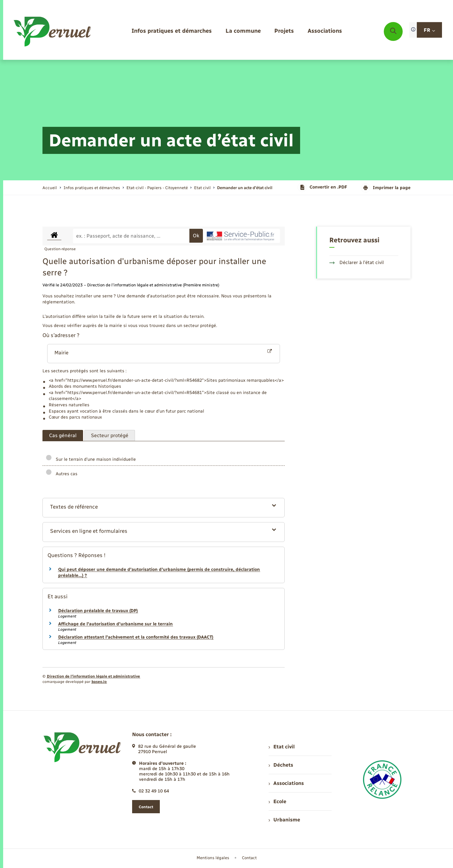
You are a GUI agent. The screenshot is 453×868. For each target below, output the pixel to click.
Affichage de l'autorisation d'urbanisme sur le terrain (115, 624)
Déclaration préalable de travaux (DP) (98, 611)
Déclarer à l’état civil (357, 262)
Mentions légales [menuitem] (213, 858)
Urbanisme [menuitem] (284, 820)
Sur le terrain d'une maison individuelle (91, 459)
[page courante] (245, 188)
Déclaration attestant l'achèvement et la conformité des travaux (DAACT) (136, 637)
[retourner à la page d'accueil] (53, 31)
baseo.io (99, 682)
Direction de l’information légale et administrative (93, 676)
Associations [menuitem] (286, 783)
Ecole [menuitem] (277, 801)
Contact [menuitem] (249, 858)
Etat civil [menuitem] (282, 747)
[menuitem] (172, 31)
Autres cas (62, 474)
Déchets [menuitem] (281, 765)
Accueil (50, 188)
